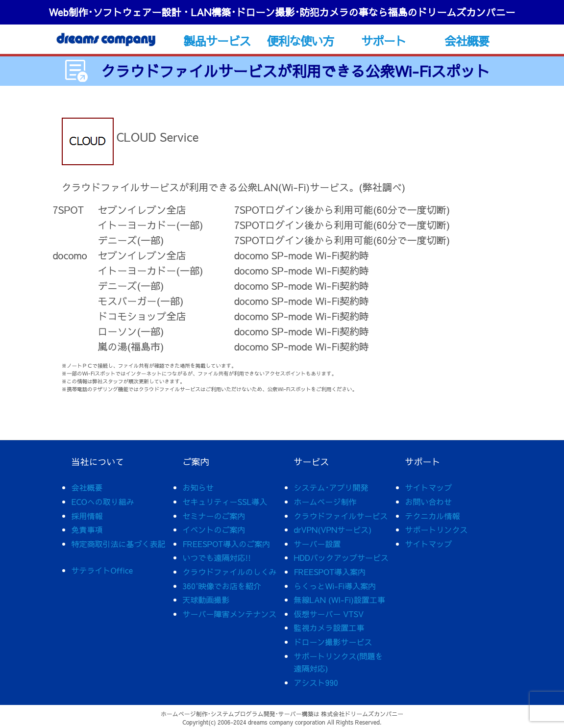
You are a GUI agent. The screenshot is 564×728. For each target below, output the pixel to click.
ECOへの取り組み (103, 502)
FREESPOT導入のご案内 (227, 544)
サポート (383, 41)
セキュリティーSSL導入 (225, 502)
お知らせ (198, 487)
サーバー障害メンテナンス (230, 614)
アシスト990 (316, 682)
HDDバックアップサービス (341, 557)
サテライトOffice (102, 570)
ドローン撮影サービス (333, 642)
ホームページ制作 (325, 502)
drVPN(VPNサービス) (333, 529)
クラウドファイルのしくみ (230, 572)
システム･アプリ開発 (331, 487)
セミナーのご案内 (214, 516)
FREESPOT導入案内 (330, 572)
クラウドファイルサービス (341, 516)
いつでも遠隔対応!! (217, 557)
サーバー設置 (318, 544)
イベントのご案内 (214, 529)
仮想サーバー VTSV (329, 614)
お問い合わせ (429, 502)
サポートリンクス (437, 529)
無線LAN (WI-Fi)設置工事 (340, 600)
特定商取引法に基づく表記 (119, 544)
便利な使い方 (300, 41)
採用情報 (87, 516)
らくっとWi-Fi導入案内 (335, 586)
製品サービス (217, 41)
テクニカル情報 (433, 516)
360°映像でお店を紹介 (222, 586)
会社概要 (467, 41)
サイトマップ (429, 487)
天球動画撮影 (206, 600)
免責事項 (87, 529)
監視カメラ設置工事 (329, 628)
